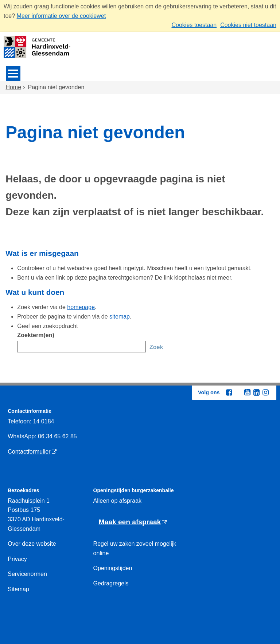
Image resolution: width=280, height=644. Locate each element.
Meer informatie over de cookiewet (61, 16)
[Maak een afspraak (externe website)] (133, 522)
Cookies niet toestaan (248, 25)
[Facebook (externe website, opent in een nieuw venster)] (229, 392)
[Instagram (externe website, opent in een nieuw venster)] (265, 392)
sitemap (120, 317)
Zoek (156, 347)
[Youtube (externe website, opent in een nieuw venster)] (247, 392)
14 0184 (44, 421)
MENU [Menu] (13, 74)
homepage (81, 307)
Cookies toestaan (194, 25)
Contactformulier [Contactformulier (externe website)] (29, 452)
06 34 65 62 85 (57, 436)
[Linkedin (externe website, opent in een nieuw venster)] (256, 392)
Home (13, 87)
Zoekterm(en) (36, 335)
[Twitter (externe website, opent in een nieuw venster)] (238, 393)
